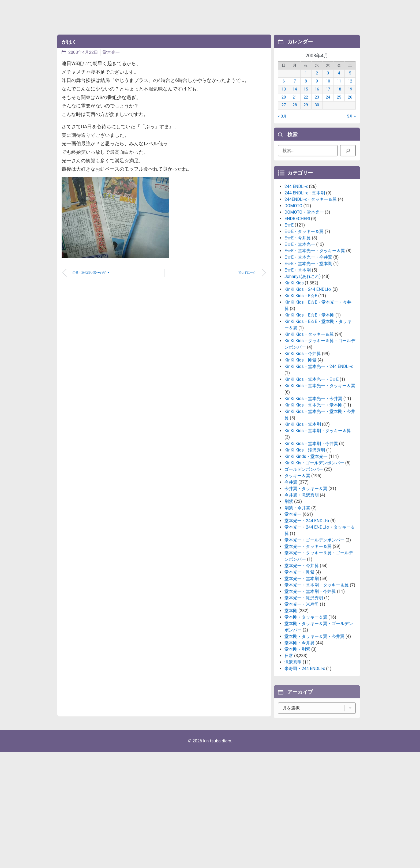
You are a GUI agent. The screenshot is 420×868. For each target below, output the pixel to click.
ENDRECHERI (297, 259)
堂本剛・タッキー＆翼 (306, 658)
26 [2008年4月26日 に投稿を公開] (350, 104)
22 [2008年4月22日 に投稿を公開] (306, 104)
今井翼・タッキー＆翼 (306, 529)
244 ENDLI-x (296, 227)
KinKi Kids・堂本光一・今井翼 (313, 439)
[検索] (348, 153)
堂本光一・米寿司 (302, 645)
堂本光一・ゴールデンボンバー (314, 581)
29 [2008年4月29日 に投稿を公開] (306, 112)
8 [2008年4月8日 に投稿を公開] (306, 88)
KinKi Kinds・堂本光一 (306, 497)
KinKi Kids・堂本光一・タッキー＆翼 (320, 427)
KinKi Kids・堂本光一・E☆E (312, 420)
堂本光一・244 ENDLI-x (307, 561)
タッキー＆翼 (297, 516)
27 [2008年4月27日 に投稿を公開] (284, 112)
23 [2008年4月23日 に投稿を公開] (317, 104)
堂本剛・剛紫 (297, 690)
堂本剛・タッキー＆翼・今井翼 (314, 677)
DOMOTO (293, 247)
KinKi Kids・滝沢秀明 (305, 491)
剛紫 (289, 542)
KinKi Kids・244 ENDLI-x (308, 330)
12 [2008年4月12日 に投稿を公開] (350, 88)
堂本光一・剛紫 (299, 613)
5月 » (351, 123)
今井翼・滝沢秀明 (302, 536)
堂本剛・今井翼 (299, 684)
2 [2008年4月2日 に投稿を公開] (317, 80)
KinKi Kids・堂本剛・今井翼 (311, 484)
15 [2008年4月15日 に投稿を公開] (306, 96)
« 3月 (282, 123)
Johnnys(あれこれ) (303, 317)
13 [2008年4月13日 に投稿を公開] (284, 96)
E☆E (289, 266)
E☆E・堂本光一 (300, 285)
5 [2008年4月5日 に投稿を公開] (350, 80)
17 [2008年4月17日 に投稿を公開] (328, 96)
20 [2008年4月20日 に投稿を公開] (284, 104)
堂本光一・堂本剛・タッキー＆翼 (317, 626)
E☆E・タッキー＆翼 (304, 272)
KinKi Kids (294, 324)
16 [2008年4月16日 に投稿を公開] (317, 96)
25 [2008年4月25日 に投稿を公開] (339, 104)
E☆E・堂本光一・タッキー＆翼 (315, 292)
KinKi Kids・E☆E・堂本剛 (309, 356)
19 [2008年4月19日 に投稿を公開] (350, 96)
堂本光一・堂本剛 (302, 619)
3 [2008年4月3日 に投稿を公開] (328, 80)
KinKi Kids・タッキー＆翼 (309, 375)
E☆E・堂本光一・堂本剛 (308, 304)
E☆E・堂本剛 (298, 311)
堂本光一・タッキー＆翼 (308, 587)
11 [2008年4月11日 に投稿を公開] (339, 88)
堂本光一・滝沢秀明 (304, 639)
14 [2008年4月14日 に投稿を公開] (295, 96)
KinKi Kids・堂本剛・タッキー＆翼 (318, 471)
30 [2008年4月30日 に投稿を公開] (317, 112)
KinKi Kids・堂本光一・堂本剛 (313, 446)
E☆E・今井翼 (298, 279)
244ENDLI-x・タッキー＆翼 (311, 240)
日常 (289, 696)
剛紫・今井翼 (297, 549)
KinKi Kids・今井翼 (303, 394)
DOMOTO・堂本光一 (304, 253)
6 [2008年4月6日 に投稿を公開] (284, 88)
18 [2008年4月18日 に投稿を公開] (339, 96)
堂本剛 (291, 651)
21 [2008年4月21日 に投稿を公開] (295, 104)
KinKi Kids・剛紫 (301, 401)
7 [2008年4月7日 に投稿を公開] (295, 88)
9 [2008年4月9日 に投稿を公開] (317, 88)
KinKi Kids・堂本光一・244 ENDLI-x (319, 407)
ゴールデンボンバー (304, 510)
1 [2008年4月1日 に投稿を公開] (306, 80)
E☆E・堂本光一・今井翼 (308, 298)
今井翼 (291, 523)
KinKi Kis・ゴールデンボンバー (314, 504)
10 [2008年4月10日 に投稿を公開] (328, 88)
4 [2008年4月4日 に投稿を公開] (339, 80)
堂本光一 (111, 52)
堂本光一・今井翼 (302, 606)
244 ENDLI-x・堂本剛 (305, 234)
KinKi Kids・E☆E (301, 337)
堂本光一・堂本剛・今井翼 (310, 632)
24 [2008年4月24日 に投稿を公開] (328, 104)
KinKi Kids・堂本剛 (303, 465)
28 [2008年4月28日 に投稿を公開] (295, 112)
